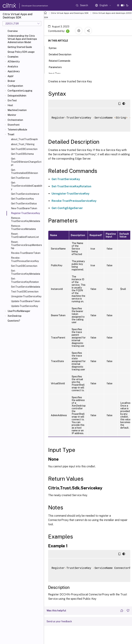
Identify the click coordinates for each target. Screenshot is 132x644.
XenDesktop (15, 316)
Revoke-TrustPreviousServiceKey (25, 259)
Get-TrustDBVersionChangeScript (26, 162)
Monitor (12, 115)
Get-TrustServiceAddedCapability (27, 186)
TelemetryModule (17, 130)
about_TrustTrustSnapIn (24, 139)
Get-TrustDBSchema (22, 154)
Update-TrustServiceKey (24, 306)
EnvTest (12, 100)
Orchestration (15, 120)
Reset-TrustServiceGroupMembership (26, 245)
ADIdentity (14, 62)
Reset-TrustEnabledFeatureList (25, 235)
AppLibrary (14, 71)
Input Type (56, 73)
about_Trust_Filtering (23, 144)
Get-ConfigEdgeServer (67, 208)
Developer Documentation (29, 6)
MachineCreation (17, 110)
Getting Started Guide (20, 47)
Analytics (13, 67)
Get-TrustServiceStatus (24, 204)
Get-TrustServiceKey (22, 199)
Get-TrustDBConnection (24, 149)
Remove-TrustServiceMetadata (23, 227)
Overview (13, 31)
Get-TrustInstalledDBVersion (24, 171)
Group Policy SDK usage (21, 52)
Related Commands (61, 60)
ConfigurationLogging (20, 91)
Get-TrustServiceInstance (25, 194)
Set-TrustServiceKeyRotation (25, 280)
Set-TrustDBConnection (24, 266)
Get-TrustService (20, 178)
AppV (10, 76)
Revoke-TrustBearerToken (26, 253)
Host (10, 105)
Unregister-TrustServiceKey (26, 296)
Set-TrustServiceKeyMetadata (26, 272)
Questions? (14, 321)
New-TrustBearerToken (24, 208)
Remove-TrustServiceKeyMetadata (26, 220)
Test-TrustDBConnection (25, 292)
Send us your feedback (59, 621)
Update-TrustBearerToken (26, 301)
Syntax (54, 48)
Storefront (14, 125)
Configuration (15, 86)
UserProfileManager (19, 311)
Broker (11, 81)
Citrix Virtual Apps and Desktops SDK (70, 13)
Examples (13, 57)
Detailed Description (62, 54)
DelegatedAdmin (17, 96)
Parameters (57, 67)
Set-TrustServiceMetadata (26, 287)
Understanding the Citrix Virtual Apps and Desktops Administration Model (22, 39)
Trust (11, 134)
